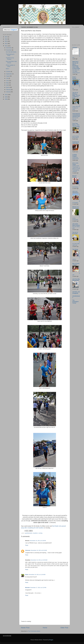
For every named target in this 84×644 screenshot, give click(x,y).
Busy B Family (74, 176)
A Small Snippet (75, 155)
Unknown (28, 550)
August (8, 76)
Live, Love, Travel (75, 164)
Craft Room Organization (76, 158)
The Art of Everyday (75, 233)
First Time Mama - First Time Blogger (76, 125)
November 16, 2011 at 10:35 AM (39, 560)
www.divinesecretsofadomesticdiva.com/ (76, 115)
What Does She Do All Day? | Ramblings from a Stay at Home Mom (76, 65)
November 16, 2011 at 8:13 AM (39, 550)
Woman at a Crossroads (76, 208)
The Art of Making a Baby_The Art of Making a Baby (76, 95)
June (8, 81)
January (8, 92)
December (9, 48)
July (7, 78)
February (9, 90)
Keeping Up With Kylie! (76, 143)
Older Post (64, 628)
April (7, 85)
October (8, 72)
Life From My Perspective (76, 280)
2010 (6, 95)
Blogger (51, 640)
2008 (6, 99)
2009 (6, 97)
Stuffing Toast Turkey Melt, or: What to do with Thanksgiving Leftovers (76, 169)
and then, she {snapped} (76, 293)
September (9, 74)
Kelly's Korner (74, 78)
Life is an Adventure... (76, 192)
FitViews (75, 47)
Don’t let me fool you (75, 118)
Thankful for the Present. (10, 59)
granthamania (29, 533)
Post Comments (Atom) (34, 631)
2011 (6, 46)
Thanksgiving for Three (10, 55)
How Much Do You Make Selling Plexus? (76, 71)
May (7, 83)
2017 (6, 37)
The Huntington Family (76, 302)
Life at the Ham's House (76, 225)
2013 (6, 41)
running (40, 533)
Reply (27, 545)
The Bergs (75, 249)
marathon (35, 533)
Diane (27, 575)
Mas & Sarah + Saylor (76, 264)
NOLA (7, 69)
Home (45, 628)
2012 (6, 43)
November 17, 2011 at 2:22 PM (38, 588)
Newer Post (25, 628)
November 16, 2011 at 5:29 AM (38, 541)
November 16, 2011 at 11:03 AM (37, 575)
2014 (6, 39)
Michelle (27, 588)
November (9, 50)
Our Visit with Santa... (11, 52)
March (8, 87)
